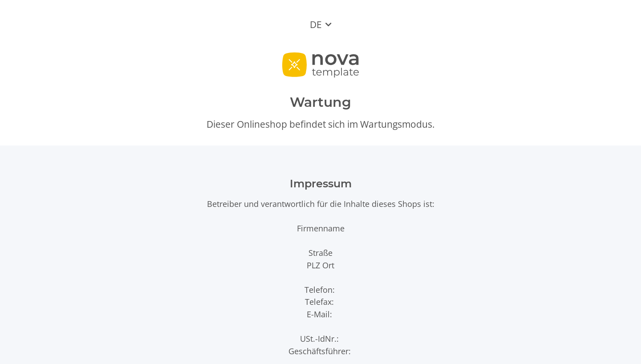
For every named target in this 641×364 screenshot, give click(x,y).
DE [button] (316, 24)
